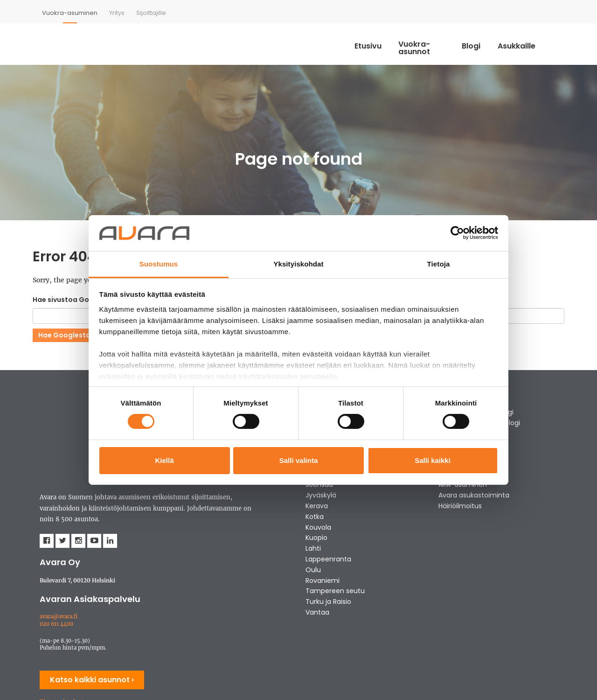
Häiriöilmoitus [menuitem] (460, 507)
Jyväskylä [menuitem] (321, 496)
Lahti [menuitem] (313, 549)
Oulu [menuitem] (313, 571)
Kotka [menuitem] (315, 518)
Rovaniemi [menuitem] (323, 581)
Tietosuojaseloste (63, 627)
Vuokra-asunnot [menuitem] (430, 43)
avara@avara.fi (59, 542)
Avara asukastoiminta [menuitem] (474, 496)
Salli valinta (299, 460)
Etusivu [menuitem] (366, 43)
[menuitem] (70, 13)
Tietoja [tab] (439, 264)
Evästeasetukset (61, 642)
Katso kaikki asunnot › (92, 605)
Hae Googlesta (64, 336)
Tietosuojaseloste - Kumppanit (81, 634)
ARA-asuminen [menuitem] (463, 485)
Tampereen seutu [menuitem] (335, 592)
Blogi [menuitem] (489, 43)
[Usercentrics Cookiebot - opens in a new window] (457, 233)
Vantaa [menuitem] (317, 613)
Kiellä (164, 460)
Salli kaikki (433, 460)
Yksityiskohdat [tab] (298, 264)
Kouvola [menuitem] (318, 528)
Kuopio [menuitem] (316, 539)
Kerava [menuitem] (317, 507)
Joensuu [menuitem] (319, 485)
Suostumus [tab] (159, 264)
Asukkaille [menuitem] (536, 43)
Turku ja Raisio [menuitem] (328, 602)
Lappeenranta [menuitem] (328, 560)
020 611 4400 (56, 549)
